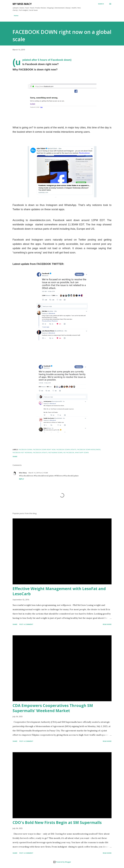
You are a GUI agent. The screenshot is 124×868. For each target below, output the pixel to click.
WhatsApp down (82, 452)
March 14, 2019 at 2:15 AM (38, 473)
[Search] (101, 4)
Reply (22, 479)
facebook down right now (44, 449)
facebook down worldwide (89, 449)
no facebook (69, 452)
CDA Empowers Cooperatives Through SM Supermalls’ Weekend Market (53, 708)
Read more (107, 624)
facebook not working (22, 452)
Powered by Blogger (62, 862)
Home (16, 16)
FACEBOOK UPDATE (40, 452)
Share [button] (15, 456)
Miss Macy (23, 473)
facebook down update (66, 449)
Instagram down (55, 452)
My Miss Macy (22, 4)
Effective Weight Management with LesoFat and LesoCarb (59, 591)
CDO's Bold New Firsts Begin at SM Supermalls (57, 822)
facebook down (25, 449)
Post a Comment (26, 624)
